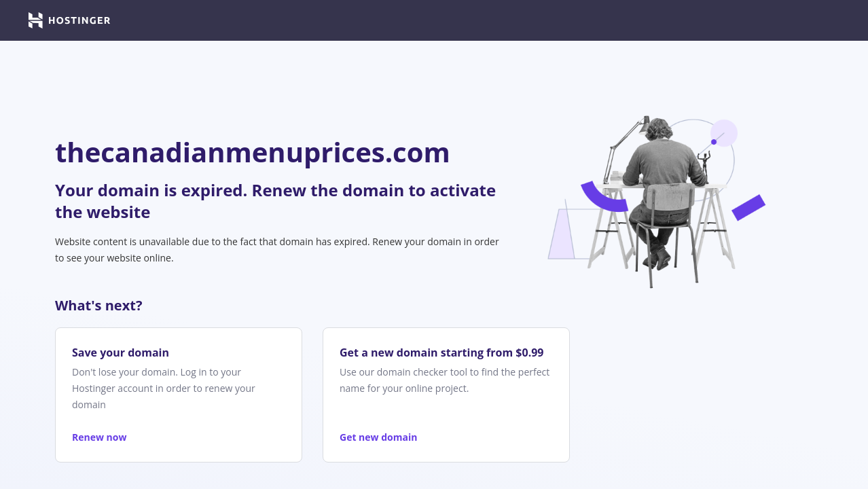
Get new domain (378, 437)
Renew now (99, 437)
